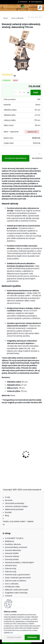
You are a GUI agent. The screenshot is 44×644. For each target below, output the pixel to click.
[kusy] (20, 92)
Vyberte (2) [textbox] (32, 132)
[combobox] (32, 132)
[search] (40, 8)
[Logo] (22, 8)
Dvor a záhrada (18, 18)
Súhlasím (32, 637)
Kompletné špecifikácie (16, 158)
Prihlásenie (24, 2)
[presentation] (3, 450)
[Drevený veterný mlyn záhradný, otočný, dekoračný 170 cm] (22, 51)
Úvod (6, 18)
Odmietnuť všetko (14, 637)
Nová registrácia (37, 2)
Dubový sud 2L (10, 464)
